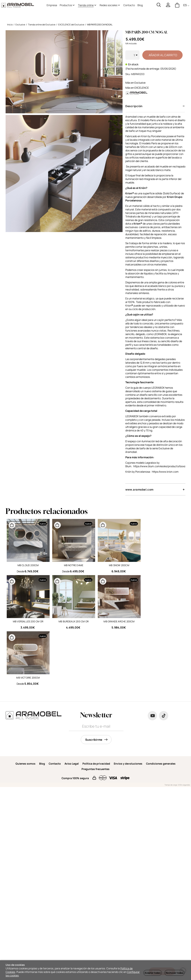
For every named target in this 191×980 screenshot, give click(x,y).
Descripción (134, 106)
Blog (42, 764)
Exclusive (140, 83)
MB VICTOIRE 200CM (28, 678)
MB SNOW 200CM (119, 565)
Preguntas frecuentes (95, 769)
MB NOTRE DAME (74, 565)
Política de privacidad (96, 764)
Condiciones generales (161, 764)
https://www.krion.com (165, 472)
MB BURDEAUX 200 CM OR (74, 621)
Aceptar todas (153, 973)
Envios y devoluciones (128, 764)
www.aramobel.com (139, 490)
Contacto (55, 764)
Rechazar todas (174, 973)
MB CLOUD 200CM (28, 565)
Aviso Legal (72, 764)
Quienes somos (25, 764)
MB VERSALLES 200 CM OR (28, 621)
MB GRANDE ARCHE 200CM (119, 621)
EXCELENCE (142, 88)
